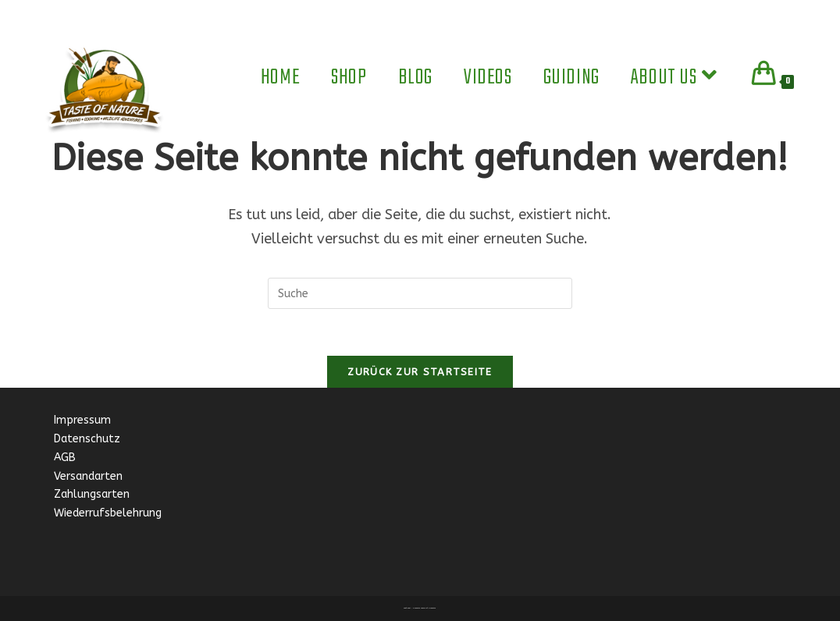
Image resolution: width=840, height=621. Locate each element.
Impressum (84, 420)
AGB (65, 458)
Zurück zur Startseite (420, 372)
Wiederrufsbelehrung (108, 513)
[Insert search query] (420, 293)
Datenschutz (87, 439)
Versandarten (88, 476)
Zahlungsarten (92, 494)
